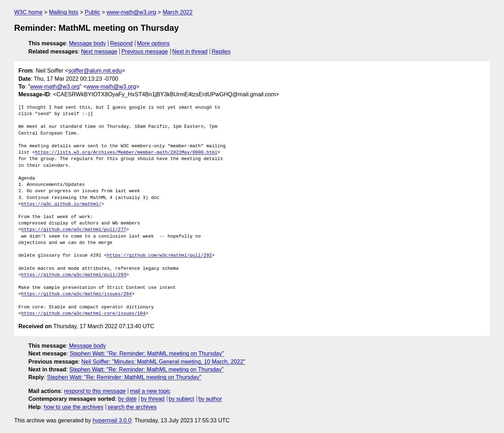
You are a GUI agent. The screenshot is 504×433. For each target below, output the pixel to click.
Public (92, 12)
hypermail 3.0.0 (112, 420)
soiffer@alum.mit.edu (95, 71)
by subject (181, 399)
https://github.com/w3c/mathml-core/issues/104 (83, 314)
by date (127, 399)
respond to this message (95, 391)
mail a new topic (150, 391)
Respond (121, 43)
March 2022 (178, 12)
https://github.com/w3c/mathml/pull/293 (74, 275)
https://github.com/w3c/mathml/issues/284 (77, 294)
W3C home (28, 12)
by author (210, 399)
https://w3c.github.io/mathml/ (61, 204)
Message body (87, 43)
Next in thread (190, 52)
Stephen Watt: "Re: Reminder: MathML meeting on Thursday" (147, 354)
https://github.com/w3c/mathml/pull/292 (159, 256)
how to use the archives (74, 407)
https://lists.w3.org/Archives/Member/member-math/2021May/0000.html (126, 153)
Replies (221, 52)
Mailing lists (64, 12)
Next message (99, 52)
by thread (153, 399)
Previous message (145, 52)
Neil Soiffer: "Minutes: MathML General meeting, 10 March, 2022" (163, 362)
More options (154, 43)
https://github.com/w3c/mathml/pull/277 (74, 230)
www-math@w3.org (131, 12)
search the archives (132, 407)
